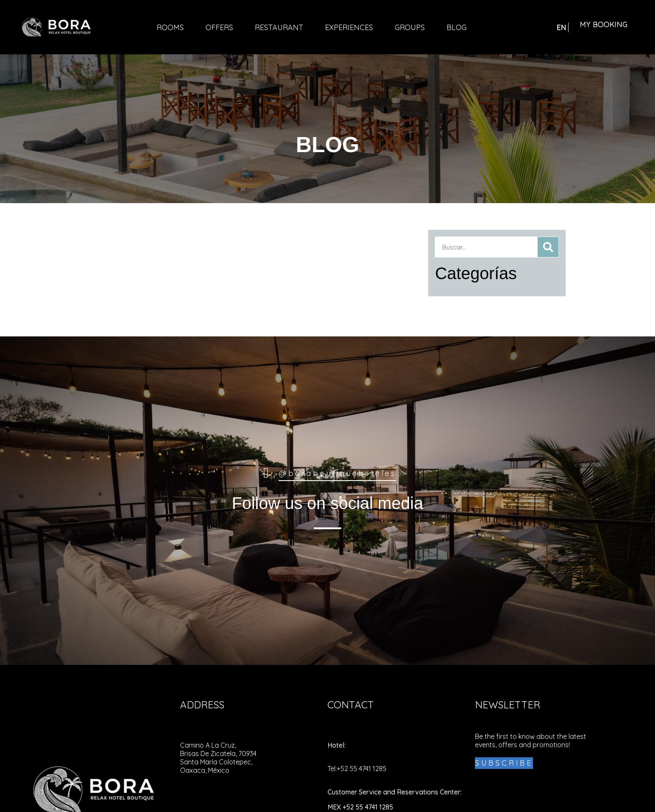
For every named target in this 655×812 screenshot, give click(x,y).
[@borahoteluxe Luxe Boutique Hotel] (266, 473)
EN (561, 27)
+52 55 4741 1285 (362, 769)
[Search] (548, 247)
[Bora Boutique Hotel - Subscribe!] (504, 763)
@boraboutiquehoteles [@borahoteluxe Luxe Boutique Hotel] (337, 473)
